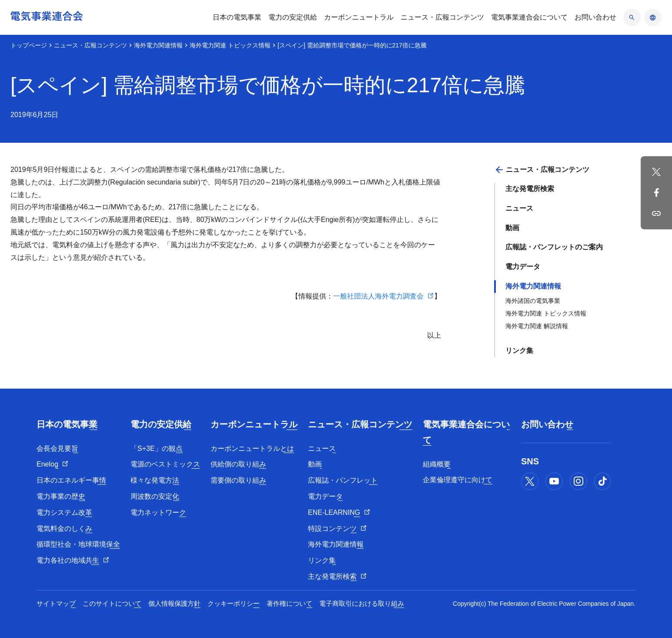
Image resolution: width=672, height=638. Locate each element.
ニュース (519, 208)
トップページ (29, 45)
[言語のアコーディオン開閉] (653, 17)
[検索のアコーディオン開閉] (632, 17)
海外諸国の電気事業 (533, 301)
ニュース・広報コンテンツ (90, 45)
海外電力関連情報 (158, 45)
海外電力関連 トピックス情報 (230, 45)
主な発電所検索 (530, 189)
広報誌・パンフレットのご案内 (554, 247)
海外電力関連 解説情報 (537, 326)
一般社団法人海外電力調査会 (378, 296)
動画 (512, 228)
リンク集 (519, 351)
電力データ (523, 267)
